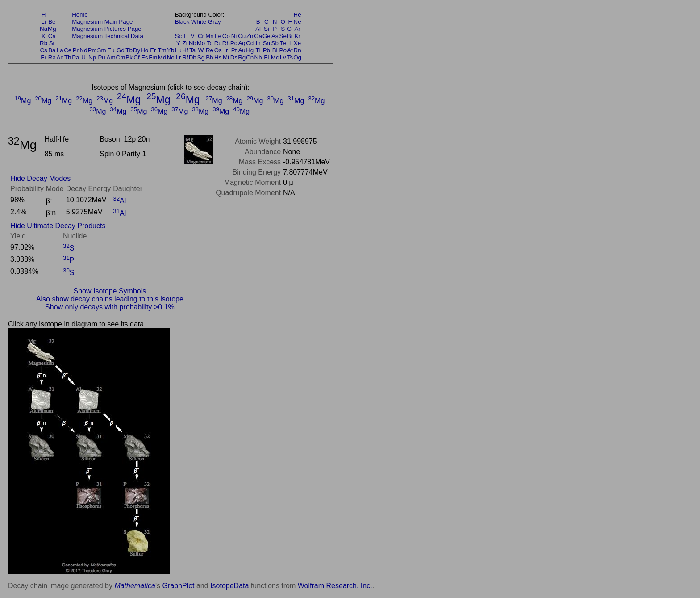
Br (290, 36)
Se (283, 36)
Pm (92, 50)
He (298, 15)
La (60, 50)
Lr (179, 57)
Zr (185, 43)
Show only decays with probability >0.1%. (111, 307)
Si (267, 29)
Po (283, 50)
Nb (193, 43)
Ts (290, 57)
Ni (234, 36)
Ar (297, 29)
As (275, 36)
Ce (68, 50)
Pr (76, 50)
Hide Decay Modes (40, 178)
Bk (129, 57)
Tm (162, 50)
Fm (153, 57)
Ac (60, 57)
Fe (218, 36)
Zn (250, 36)
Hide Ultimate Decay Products (58, 226)
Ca (52, 36)
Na (44, 29)
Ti (185, 36)
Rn (298, 50)
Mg (52, 29)
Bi (275, 50)
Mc (275, 57)
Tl (258, 50)
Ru (218, 43)
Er (153, 50)
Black (182, 22)
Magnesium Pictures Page (107, 29)
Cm (121, 57)
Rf (185, 57)
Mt (226, 57)
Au (242, 50)
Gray (215, 22)
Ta (192, 50)
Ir (226, 50)
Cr (201, 36)
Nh (258, 57)
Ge (267, 36)
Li (43, 22)
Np (92, 57)
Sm (102, 50)
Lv (283, 57)
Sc (179, 36)
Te (283, 43)
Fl (266, 57)
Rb (44, 43)
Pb (267, 50)
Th (68, 57)
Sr (52, 43)
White (199, 22)
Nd (84, 50)
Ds (234, 57)
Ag (242, 43)
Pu (101, 57)
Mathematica (135, 586)
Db (193, 57)
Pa (75, 57)
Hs (218, 57)
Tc (210, 43)
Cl (290, 29)
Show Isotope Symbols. (110, 291)
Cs (43, 50)
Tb (129, 50)
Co (226, 36)
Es (145, 57)
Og (297, 57)
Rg (242, 57)
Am (111, 57)
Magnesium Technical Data (108, 36)
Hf (185, 50)
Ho (144, 50)
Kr (297, 36)
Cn (250, 57)
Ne (298, 22)
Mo (201, 43)
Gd (121, 50)
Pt (234, 50)
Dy (137, 50)
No (171, 57)
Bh (209, 57)
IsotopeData (229, 586)
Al (258, 29)
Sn (267, 43)
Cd (250, 43)
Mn (210, 36)
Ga (258, 36)
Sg (201, 57)
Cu (242, 36)
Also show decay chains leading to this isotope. (111, 299)
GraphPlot (178, 586)
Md (162, 57)
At (290, 50)
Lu (178, 50)
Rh (226, 43)
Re (210, 50)
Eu (111, 50)
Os (218, 50)
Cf (136, 57)
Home (80, 15)
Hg (250, 50)
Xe (297, 43)
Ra (52, 57)
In (258, 43)
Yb (171, 50)
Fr (44, 57)
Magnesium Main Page (102, 22)
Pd (234, 43)
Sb (275, 43)
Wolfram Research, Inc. (335, 586)
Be (52, 22)
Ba (52, 50)
